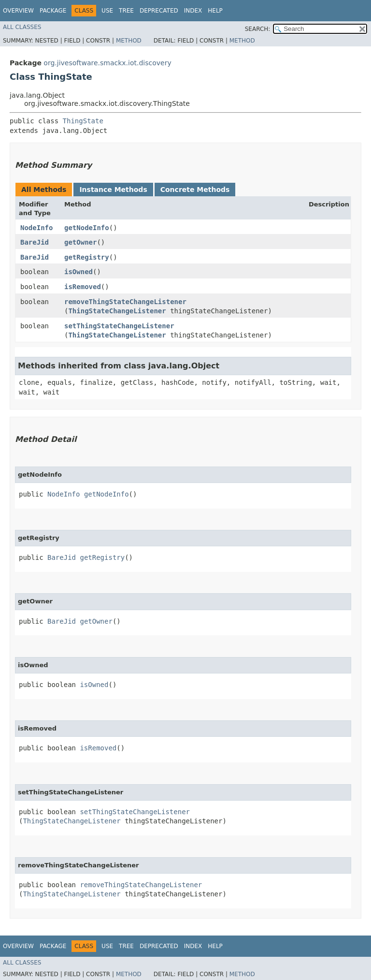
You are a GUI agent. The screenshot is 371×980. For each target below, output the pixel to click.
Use (107, 11)
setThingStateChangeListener (119, 326)
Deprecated (159, 11)
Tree (126, 11)
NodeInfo (36, 228)
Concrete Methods (195, 190)
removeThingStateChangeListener (125, 302)
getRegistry (87, 257)
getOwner (80, 242)
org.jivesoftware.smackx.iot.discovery (107, 63)
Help (215, 11)
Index (193, 11)
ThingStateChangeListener (117, 311)
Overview (18, 11)
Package (53, 11)
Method (129, 41)
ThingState (83, 121)
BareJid (35, 242)
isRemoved (83, 287)
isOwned (78, 272)
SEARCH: (258, 29)
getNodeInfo (87, 228)
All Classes (22, 27)
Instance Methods (113, 190)
